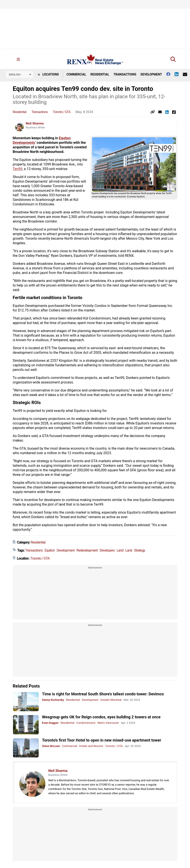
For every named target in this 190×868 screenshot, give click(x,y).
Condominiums (86, 723)
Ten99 (18, 169)
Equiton (50, 550)
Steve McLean (51, 746)
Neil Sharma (35, 123)
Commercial (76, 74)
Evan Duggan (50, 723)
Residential (100, 74)
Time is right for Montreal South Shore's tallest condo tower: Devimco (103, 694)
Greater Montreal (111, 700)
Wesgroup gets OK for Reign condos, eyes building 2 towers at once (101, 717)
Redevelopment (87, 550)
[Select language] (20, 75)
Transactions (125, 74)
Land (120, 550)
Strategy (140, 550)
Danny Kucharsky (53, 700)
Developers (107, 550)
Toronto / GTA (62, 112)
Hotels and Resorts (91, 746)
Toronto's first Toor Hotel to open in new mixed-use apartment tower (102, 740)
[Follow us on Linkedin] (179, 74)
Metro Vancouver (108, 723)
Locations (48, 74)
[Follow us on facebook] (170, 74)
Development (151, 74)
